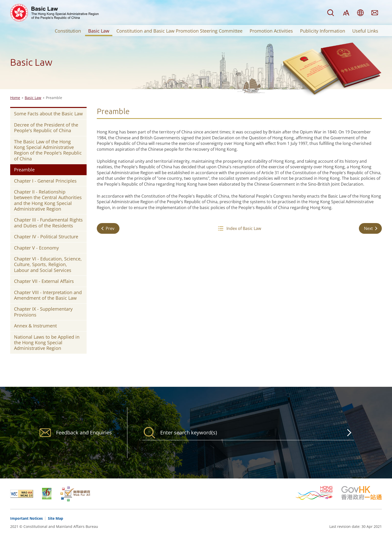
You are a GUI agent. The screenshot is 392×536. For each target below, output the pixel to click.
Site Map (56, 518)
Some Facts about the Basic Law (48, 114)
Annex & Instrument (35, 326)
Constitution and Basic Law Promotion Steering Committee (179, 31)
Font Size (346, 13)
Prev (110, 228)
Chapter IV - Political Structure (46, 237)
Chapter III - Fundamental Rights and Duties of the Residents (48, 223)
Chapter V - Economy (36, 248)
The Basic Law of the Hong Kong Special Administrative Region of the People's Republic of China (48, 150)
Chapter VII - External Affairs (44, 281)
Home (15, 98)
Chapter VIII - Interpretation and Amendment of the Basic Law (48, 295)
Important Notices (26, 518)
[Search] (248, 433)
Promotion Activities (271, 31)
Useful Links (365, 31)
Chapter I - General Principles (45, 181)
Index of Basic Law (244, 228)
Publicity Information (323, 31)
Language (360, 13)
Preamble (24, 170)
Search (331, 13)
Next (368, 228)
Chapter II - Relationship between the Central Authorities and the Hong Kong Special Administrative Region (48, 200)
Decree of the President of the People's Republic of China (46, 128)
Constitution (68, 31)
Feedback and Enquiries (375, 13)
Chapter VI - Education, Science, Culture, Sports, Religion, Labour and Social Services (48, 264)
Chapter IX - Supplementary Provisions (43, 312)
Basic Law (99, 31)
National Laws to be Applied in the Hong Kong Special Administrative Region (47, 343)
